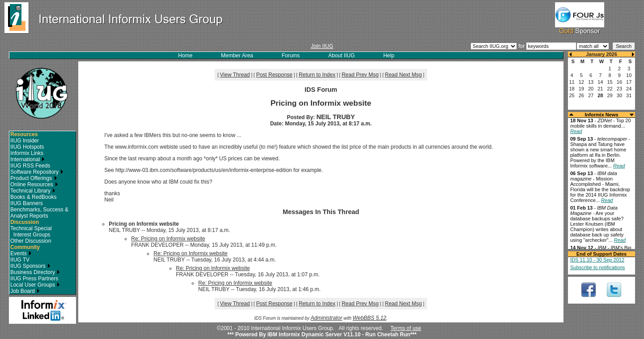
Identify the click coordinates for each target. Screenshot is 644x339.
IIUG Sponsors (30, 266)
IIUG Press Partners (34, 279)
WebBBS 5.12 (370, 318)
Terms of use (406, 328)
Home (185, 56)
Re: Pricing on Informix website (168, 239)
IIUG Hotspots (27, 147)
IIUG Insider (25, 141)
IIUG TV (20, 260)
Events (21, 253)
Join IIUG (322, 46)
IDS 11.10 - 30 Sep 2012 (597, 260)
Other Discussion (31, 241)
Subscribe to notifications (597, 267)
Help (389, 56)
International (28, 159)
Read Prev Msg (360, 75)
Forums (291, 56)
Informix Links (27, 153)
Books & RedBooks (33, 197)
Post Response (274, 75)
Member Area (237, 56)
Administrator (327, 318)
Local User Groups (35, 285)
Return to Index (317, 75)
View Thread (235, 75)
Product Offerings (34, 178)
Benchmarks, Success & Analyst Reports (39, 213)
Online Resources (34, 185)
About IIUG (341, 56)
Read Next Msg (404, 75)
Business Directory (35, 272)
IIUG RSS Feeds (30, 166)
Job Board (25, 291)
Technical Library (33, 191)
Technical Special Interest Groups (31, 232)
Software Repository (37, 172)
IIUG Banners (27, 203)
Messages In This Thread (321, 212)
